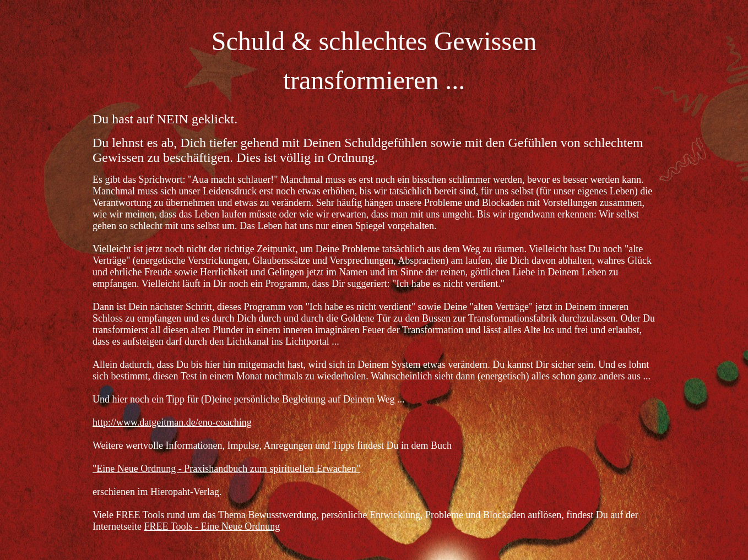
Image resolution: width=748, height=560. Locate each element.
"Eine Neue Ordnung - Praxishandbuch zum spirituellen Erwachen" (226, 469)
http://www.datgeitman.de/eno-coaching (172, 422)
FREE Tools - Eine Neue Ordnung (212, 526)
